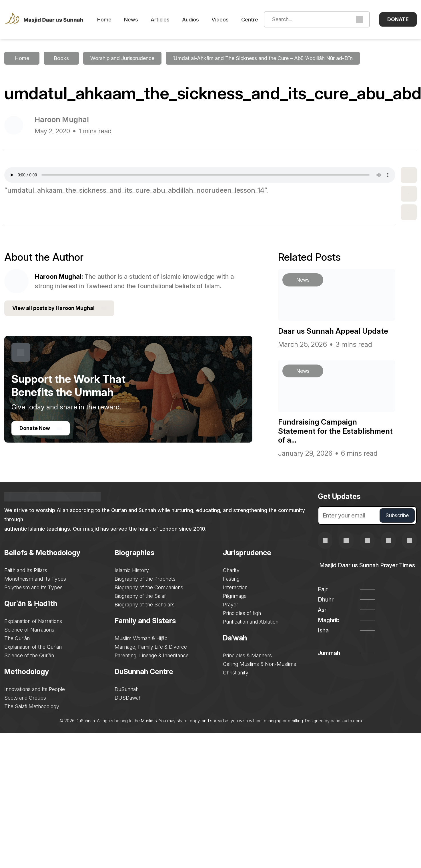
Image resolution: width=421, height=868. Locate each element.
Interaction (235, 587)
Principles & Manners (247, 655)
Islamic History (132, 570)
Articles (160, 20)
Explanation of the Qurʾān (33, 647)
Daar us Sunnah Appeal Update (333, 331)
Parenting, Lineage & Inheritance (152, 655)
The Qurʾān (17, 638)
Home (104, 20)
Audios (190, 20)
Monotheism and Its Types (35, 579)
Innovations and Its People (35, 689)
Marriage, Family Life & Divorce (151, 647)
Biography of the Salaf (140, 596)
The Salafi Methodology (32, 706)
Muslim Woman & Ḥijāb (141, 638)
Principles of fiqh (242, 613)
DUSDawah (128, 698)
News (131, 20)
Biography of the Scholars (145, 605)
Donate (398, 19)
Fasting (231, 579)
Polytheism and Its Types (33, 587)
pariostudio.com (346, 721)
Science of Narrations (29, 630)
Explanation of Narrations (33, 621)
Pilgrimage (235, 596)
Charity (231, 570)
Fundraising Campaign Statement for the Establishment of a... (335, 431)
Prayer (231, 605)
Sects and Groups (25, 698)
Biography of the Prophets (145, 579)
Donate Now (41, 428)
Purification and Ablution (251, 622)
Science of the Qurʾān (29, 655)
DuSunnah (127, 689)
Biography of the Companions (149, 587)
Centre (250, 20)
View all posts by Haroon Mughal (59, 308)
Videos (220, 20)
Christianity (236, 673)
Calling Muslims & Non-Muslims (260, 664)
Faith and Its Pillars (26, 570)
